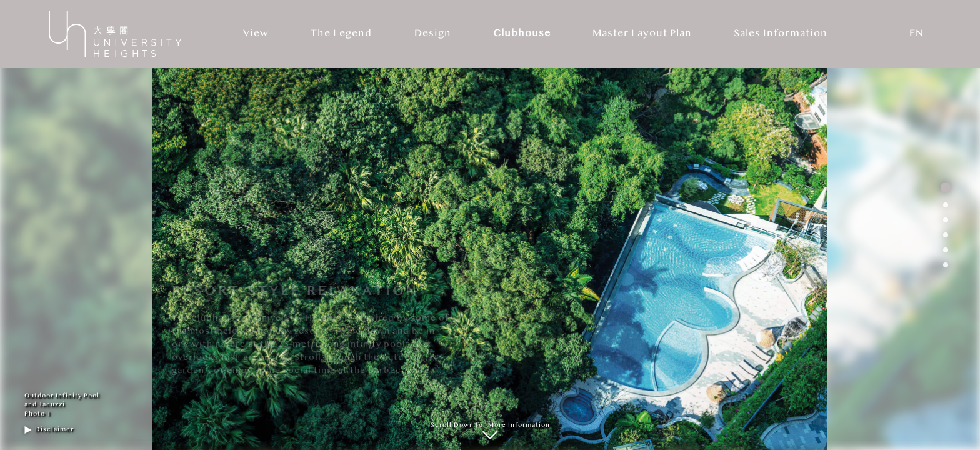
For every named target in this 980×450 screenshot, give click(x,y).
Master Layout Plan (642, 33)
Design (433, 33)
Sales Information (781, 33)
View (256, 33)
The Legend (341, 33)
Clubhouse (522, 33)
